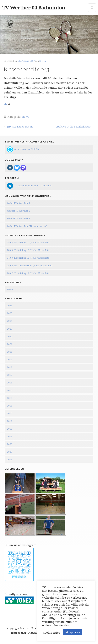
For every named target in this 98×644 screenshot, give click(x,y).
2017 (10, 375)
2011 (10, 421)
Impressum (18, 633)
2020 (10, 352)
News (25, 117)
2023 (10, 329)
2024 (10, 321)
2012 (10, 413)
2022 (10, 336)
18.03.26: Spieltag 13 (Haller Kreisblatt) (28, 250)
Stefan (43, 61)
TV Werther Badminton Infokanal (33, 185)
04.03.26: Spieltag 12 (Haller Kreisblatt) (28, 258)
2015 (10, 390)
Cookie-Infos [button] (52, 632)
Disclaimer (35, 633)
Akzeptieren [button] (73, 632)
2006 (10, 459)
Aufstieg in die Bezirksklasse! (74, 127)
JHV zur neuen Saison (20, 127)
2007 (10, 452)
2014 (10, 398)
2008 (10, 444)
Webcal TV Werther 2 (19, 211)
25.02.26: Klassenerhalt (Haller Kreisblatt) (30, 265)
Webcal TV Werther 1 (19, 203)
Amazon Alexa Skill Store (28, 149)
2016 (10, 383)
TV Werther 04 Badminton (34, 7)
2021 (10, 344)
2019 (10, 359)
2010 (10, 429)
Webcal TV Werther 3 (19, 218)
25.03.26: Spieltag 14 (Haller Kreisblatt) (28, 242)
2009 (10, 436)
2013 (10, 406)
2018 (10, 367)
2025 (10, 313)
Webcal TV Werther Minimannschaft (27, 226)
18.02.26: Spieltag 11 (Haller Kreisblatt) (28, 273)
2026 (10, 305)
